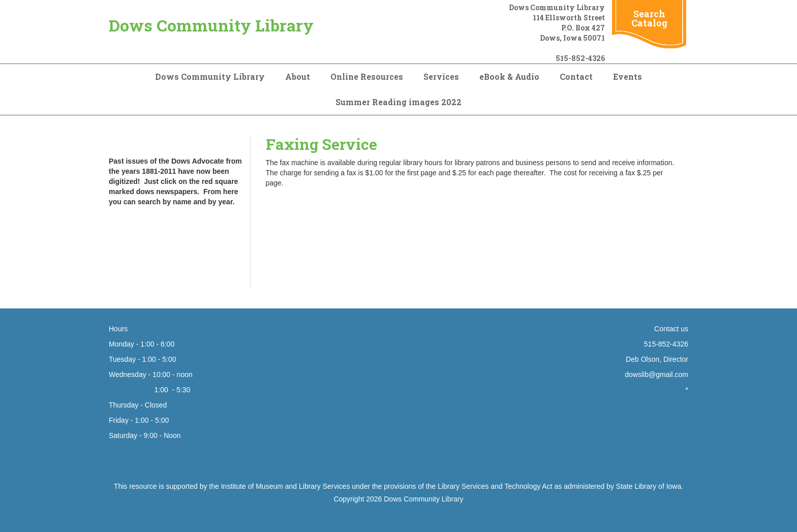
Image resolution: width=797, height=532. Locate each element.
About (298, 76)
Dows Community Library (211, 25)
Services (441, 76)
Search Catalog (649, 18)
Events (627, 76)
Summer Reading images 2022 (398, 102)
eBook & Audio (509, 76)
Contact (576, 76)
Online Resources (367, 76)
